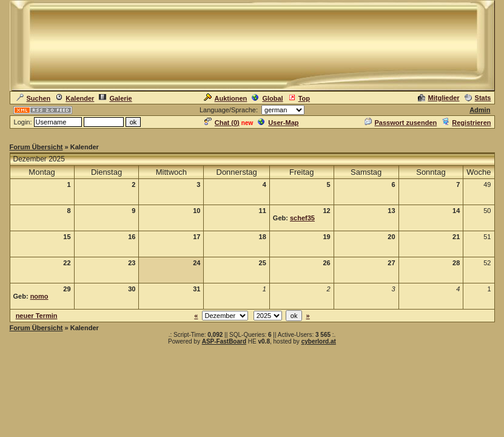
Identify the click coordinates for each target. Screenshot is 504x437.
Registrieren (466, 123)
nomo (39, 296)
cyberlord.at (319, 341)
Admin (480, 110)
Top (299, 98)
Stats (478, 98)
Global (267, 98)
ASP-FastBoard (224, 341)
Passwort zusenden (401, 123)
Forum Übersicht (36, 147)
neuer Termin (37, 316)
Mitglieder (439, 98)
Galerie (115, 98)
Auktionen (226, 98)
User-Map (278, 123)
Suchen (34, 98)
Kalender (75, 98)
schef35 (302, 218)
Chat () (222, 123)
